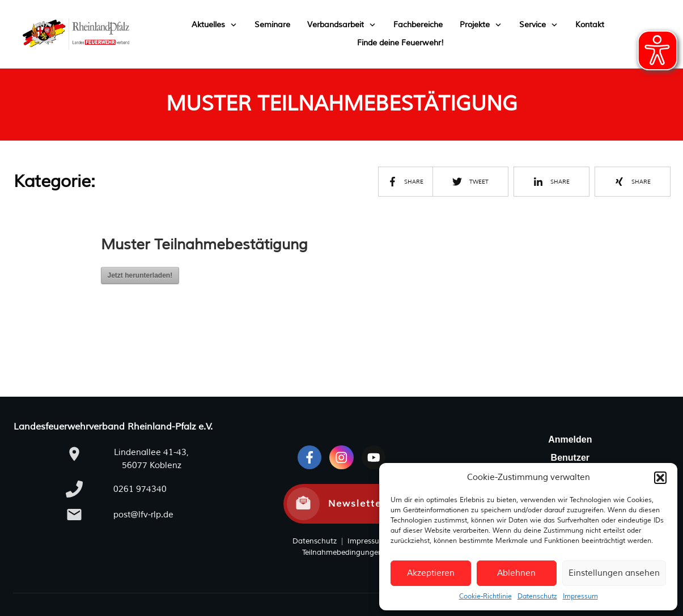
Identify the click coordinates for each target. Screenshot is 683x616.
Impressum (580, 596)
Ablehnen (516, 573)
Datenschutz (537, 596)
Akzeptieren (431, 573)
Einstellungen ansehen (614, 573)
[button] (660, 478)
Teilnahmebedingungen (342, 553)
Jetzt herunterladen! (140, 275)
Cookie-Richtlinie (485, 596)
